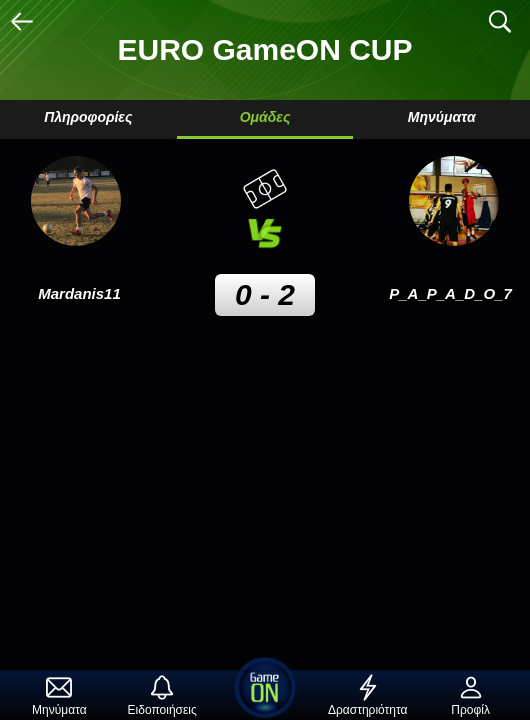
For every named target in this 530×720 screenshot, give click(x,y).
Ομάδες (265, 117)
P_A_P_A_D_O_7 (450, 293)
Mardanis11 (79, 293)
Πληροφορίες (88, 117)
